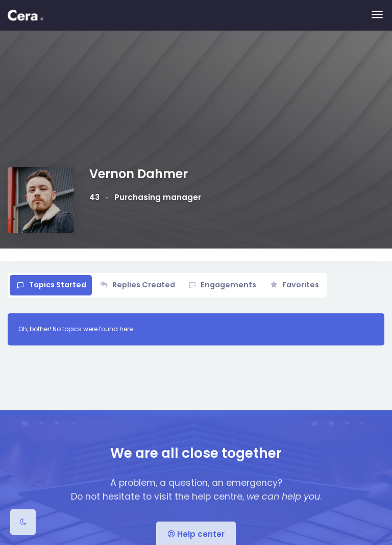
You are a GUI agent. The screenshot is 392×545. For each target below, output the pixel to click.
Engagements (228, 285)
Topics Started (58, 285)
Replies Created (144, 285)
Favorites (301, 285)
